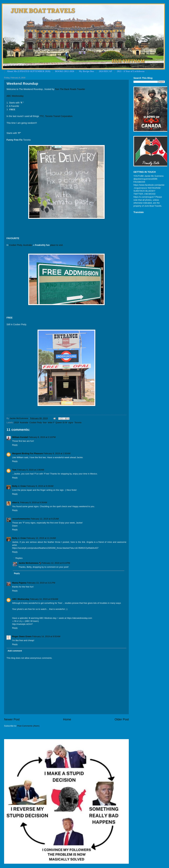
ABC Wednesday (15, 96)
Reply (15, 445)
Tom (14, 470)
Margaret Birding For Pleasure (28, 453)
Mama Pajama (19, 583)
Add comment (15, 651)
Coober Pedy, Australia (20, 245)
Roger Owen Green (22, 636)
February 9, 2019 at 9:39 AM (34, 502)
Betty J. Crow (19, 486)
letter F (51, 422)
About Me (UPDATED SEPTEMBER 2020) (29, 71)
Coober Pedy (36, 422)
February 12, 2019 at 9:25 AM (45, 519)
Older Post (122, 719)
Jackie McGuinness (28, 563)
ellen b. (16, 502)
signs (71, 422)
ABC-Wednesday (21, 599)
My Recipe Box (86, 71)
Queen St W (61, 422)
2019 (16, 422)
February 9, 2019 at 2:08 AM (31, 470)
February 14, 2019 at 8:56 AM (44, 599)
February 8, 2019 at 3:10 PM (42, 437)
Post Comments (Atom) (28, 726)
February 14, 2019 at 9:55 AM (46, 636)
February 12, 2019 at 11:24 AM (41, 538)
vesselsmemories (21, 519)
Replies (19, 558)
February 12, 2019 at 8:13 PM (56, 563)
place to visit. (57, 245)
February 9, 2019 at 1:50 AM (57, 453)
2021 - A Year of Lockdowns (131, 71)
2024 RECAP (105, 71)
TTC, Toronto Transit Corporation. (56, 116)
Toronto (78, 422)
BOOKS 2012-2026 (65, 71)
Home (67, 719)
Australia (24, 422)
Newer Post (12, 719)
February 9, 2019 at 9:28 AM (40, 486)
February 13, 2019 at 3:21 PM (41, 583)
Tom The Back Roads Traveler (70, 89)
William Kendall (20, 437)
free (45, 422)
